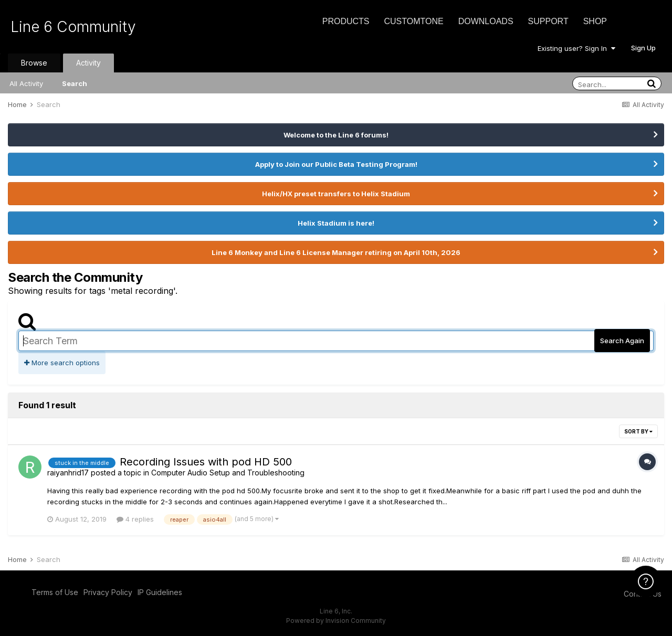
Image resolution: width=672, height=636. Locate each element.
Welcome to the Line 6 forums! (336, 135)
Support (548, 21)
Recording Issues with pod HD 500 (206, 462)
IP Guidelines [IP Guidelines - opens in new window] (160, 592)
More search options (62, 363)
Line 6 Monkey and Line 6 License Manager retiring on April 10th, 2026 (336, 252)
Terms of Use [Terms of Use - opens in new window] (55, 592)
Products (346, 21)
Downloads (486, 21)
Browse (34, 63)
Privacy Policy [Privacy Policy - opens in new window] (108, 592)
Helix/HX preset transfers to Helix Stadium (336, 194)
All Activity (26, 83)
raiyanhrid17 (68, 473)
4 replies (135, 519)
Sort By (638, 431)
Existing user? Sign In (576, 48)
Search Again (622, 341)
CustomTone (413, 21)
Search (75, 83)
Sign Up (643, 48)
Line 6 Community (73, 27)
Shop (595, 21)
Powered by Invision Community (336, 621)
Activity (88, 63)
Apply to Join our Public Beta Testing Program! (336, 164)
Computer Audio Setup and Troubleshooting (228, 473)
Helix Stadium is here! (336, 223)
